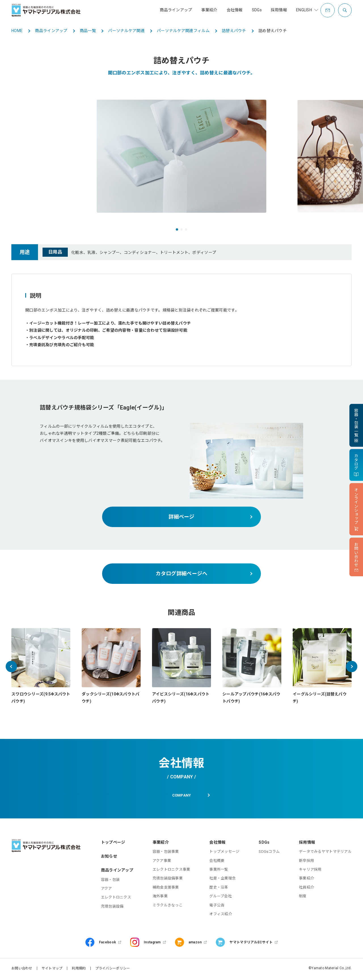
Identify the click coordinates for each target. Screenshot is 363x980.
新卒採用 (306, 862)
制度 (303, 898)
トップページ (113, 844)
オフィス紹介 (221, 916)
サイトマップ (52, 970)
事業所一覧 (219, 871)
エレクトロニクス (116, 899)
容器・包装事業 (166, 853)
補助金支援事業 (166, 889)
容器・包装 (110, 881)
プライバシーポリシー (113, 970)
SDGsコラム (269, 853)
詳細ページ (181, 517)
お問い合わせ (22, 970)
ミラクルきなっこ (168, 907)
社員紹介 (306, 889)
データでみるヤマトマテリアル (325, 853)
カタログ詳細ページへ (182, 573)
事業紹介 (306, 880)
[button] (177, 229)
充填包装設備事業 (168, 880)
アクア (106, 890)
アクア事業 (162, 862)
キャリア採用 (310, 871)
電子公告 (217, 907)
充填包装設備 (112, 908)
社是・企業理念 (222, 880)
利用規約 (79, 970)
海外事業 (160, 898)
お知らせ (109, 858)
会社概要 (217, 862)
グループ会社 (220, 898)
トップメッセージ (224, 853)
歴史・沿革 (219, 889)
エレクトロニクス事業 (171, 871)
